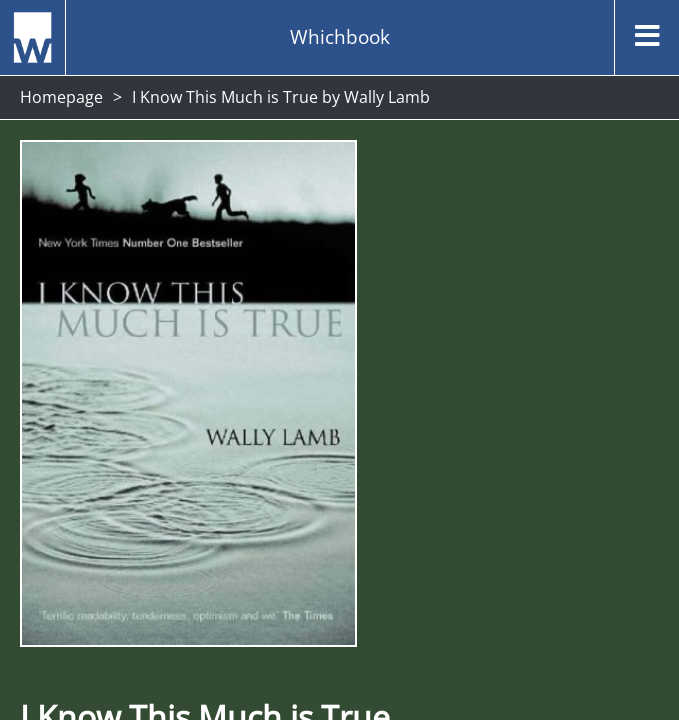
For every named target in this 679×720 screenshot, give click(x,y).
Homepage (61, 97)
